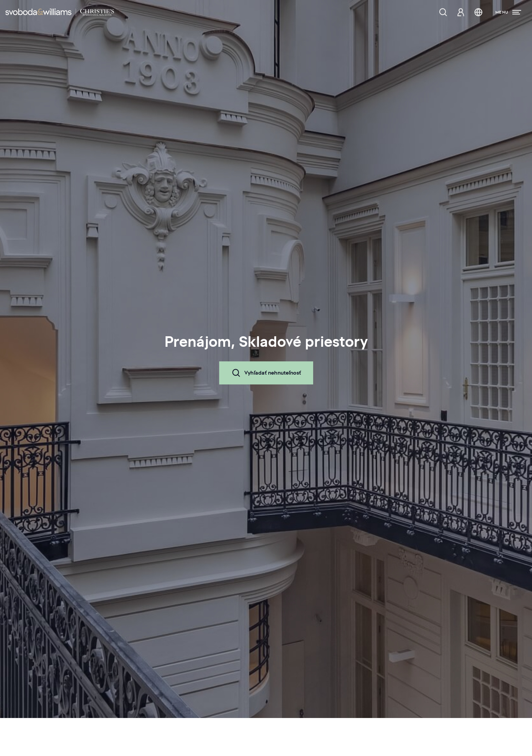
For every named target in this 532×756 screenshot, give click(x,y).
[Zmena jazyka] (478, 12)
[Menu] (508, 12)
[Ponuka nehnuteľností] (443, 12)
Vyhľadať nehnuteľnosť (266, 373)
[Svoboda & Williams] (60, 12)
